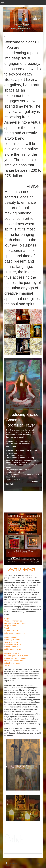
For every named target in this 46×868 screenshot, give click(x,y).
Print (8, 863)
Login (39, 863)
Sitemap (14, 863)
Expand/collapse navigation (23, 3)
